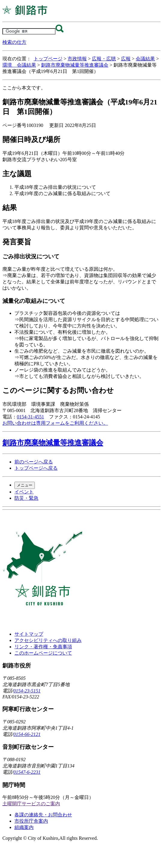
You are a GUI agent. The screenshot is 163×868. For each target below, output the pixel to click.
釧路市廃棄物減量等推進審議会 (75, 65)
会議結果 (145, 59)
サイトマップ (29, 634)
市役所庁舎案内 (31, 821)
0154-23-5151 (27, 691)
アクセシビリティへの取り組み (48, 640)
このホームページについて (43, 653)
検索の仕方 (14, 42)
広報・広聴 (104, 59)
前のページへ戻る (34, 462)
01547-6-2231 (27, 772)
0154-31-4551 (30, 417)
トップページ (48, 59)
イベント (24, 492)
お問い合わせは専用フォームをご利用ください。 (55, 423)
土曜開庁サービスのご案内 (31, 804)
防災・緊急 (26, 498)
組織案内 (24, 827)
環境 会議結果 (19, 65)
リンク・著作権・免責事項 (43, 647)
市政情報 (77, 59)
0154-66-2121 (27, 734)
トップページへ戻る (36, 468)
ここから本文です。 (24, 88)
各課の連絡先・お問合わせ (43, 815)
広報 (126, 59)
